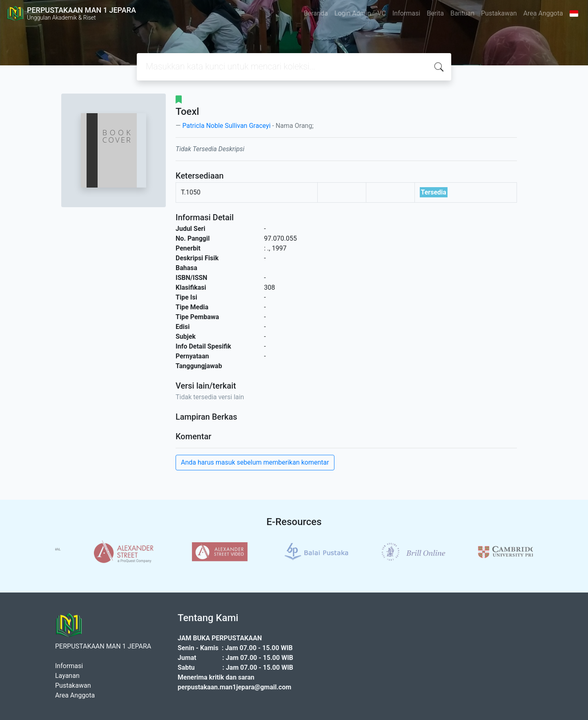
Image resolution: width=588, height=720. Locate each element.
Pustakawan (499, 13)
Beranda (316, 13)
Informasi (406, 13)
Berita (435, 13)
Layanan (67, 676)
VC (382, 13)
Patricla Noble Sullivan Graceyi (226, 126)
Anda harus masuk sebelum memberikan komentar (255, 462)
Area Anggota (543, 13)
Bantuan (462, 13)
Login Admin (353, 13)
